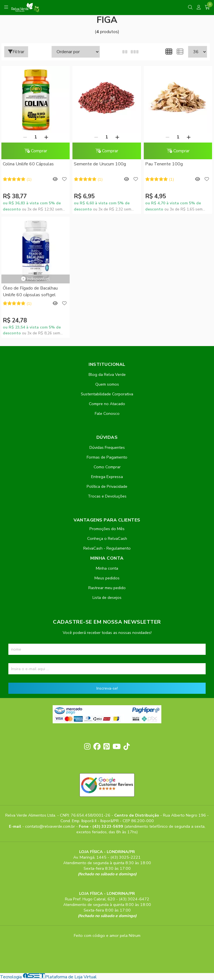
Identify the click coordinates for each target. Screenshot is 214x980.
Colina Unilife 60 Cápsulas (28, 164)
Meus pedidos (107, 578)
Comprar (35, 151)
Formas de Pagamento (107, 457)
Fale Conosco (107, 413)
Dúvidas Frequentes (107, 447)
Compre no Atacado (107, 404)
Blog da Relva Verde (107, 374)
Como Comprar (107, 467)
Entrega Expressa (107, 477)
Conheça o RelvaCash (107, 538)
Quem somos (107, 384)
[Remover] (25, 137)
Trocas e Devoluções (107, 496)
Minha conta (107, 568)
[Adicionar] (46, 137)
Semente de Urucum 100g (99, 164)
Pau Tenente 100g (162, 164)
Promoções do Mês (107, 529)
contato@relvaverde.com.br (51, 826)
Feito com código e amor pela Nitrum (107, 935)
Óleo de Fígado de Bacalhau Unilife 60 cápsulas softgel (30, 291)
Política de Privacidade (107, 486)
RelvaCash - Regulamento (107, 548)
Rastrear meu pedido (107, 588)
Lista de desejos (107, 597)
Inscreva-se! (107, 688)
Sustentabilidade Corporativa (107, 394)
